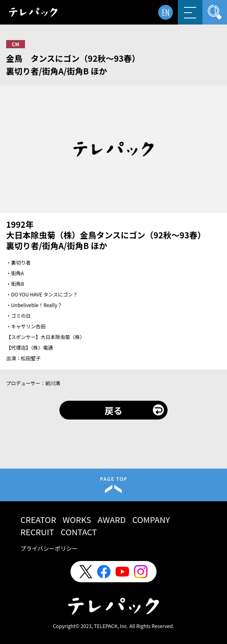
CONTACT (79, 532)
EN (166, 12)
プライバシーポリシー (49, 548)
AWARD (111, 519)
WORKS (77, 519)
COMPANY (151, 519)
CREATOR (38, 519)
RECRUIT (37, 532)
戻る (113, 410)
